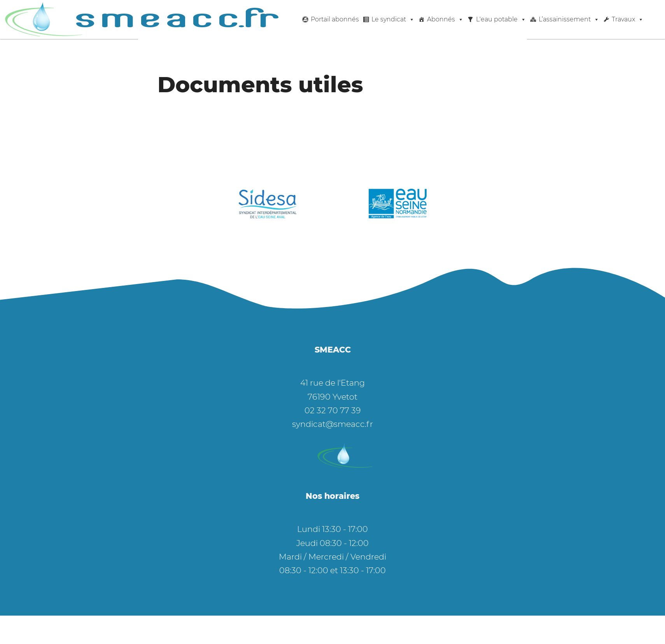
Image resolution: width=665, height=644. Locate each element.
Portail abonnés (335, 19)
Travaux (628, 19)
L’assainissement (569, 19)
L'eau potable (501, 19)
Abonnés (445, 19)
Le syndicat (393, 19)
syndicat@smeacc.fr (332, 424)
